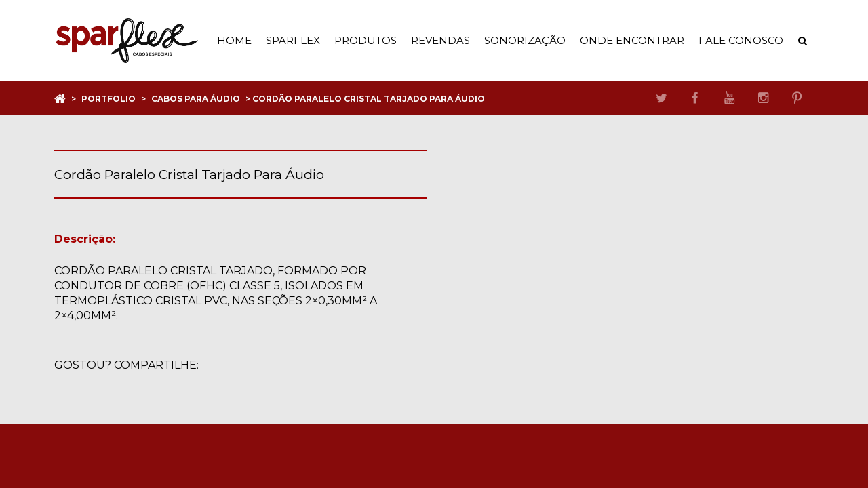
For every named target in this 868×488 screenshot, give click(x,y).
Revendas (440, 40)
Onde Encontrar (632, 40)
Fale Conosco (741, 40)
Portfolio (108, 99)
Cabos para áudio (196, 99)
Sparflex (293, 40)
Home (234, 40)
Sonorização (525, 40)
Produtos (366, 40)
